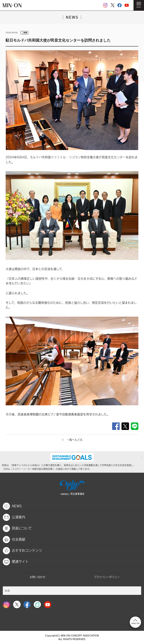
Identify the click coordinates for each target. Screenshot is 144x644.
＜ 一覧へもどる (72, 440)
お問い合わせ (37, 577)
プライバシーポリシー (107, 577)
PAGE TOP (135, 622)
